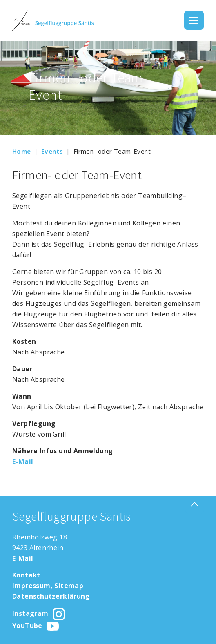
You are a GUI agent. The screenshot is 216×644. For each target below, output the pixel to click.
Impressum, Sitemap (48, 586)
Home (22, 151)
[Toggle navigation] (194, 20)
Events (52, 151)
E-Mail (23, 461)
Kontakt (26, 575)
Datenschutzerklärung (51, 596)
